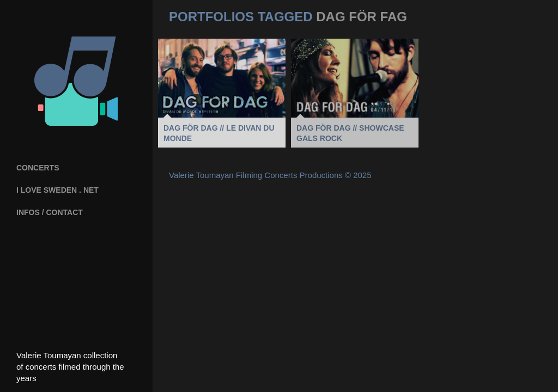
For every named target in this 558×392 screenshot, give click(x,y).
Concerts (38, 168)
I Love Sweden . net (57, 190)
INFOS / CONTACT (50, 212)
